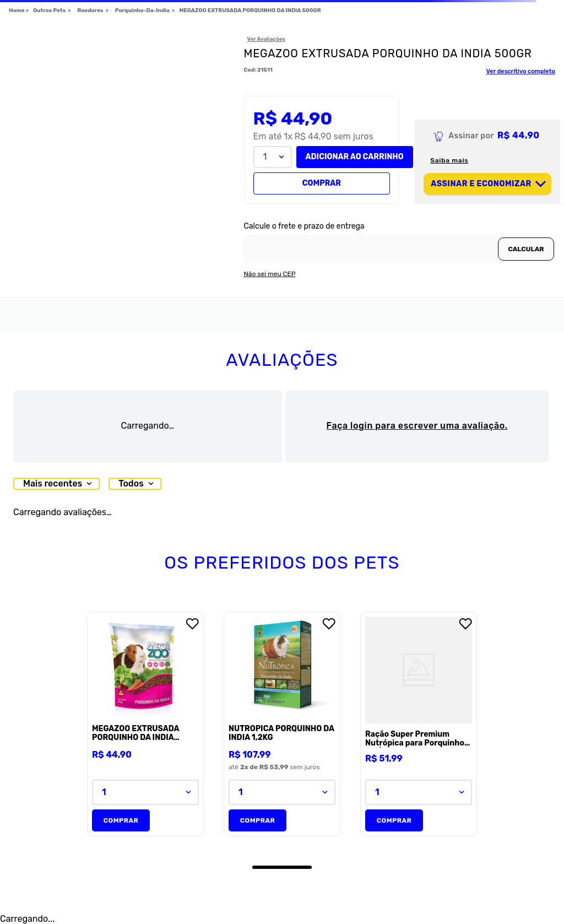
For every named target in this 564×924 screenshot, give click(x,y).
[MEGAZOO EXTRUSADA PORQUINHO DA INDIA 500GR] (145, 725)
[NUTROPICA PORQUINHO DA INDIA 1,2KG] (282, 725)
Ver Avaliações (267, 39)
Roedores (90, 10)
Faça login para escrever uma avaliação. (417, 426)
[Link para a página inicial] (19, 11)
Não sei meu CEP (270, 274)
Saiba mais (449, 161)
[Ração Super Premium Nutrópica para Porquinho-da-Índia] (419, 725)
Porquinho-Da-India (142, 10)
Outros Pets (49, 10)
